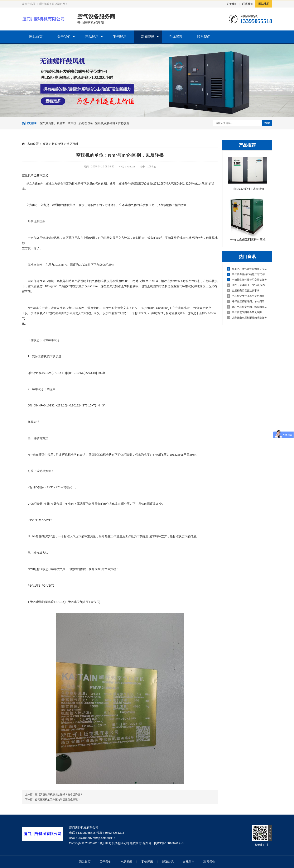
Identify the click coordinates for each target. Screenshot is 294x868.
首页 (45, 144)
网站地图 (264, 4)
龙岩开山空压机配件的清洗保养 (247, 318)
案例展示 (120, 37)
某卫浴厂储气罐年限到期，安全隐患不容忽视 (247, 269)
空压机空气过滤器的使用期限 (246, 296)
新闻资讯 (148, 37)
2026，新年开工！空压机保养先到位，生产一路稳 (247, 285)
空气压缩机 (47, 123)
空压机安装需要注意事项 (243, 291)
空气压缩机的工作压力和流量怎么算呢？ (58, 800)
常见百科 (72, 144)
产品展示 (92, 37)
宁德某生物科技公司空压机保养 (247, 280)
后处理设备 (86, 123)
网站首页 (36, 37)
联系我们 (248, 4)
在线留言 (176, 37)
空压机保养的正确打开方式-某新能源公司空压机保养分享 (247, 274)
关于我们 (232, 4)
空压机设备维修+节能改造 (112, 123)
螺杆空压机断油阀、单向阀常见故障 (247, 301)
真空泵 (61, 123)
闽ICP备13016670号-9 (169, 843)
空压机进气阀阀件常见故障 (244, 312)
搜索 (267, 123)
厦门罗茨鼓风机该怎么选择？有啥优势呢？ (59, 795)
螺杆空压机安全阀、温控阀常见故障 (247, 307)
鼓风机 (72, 123)
